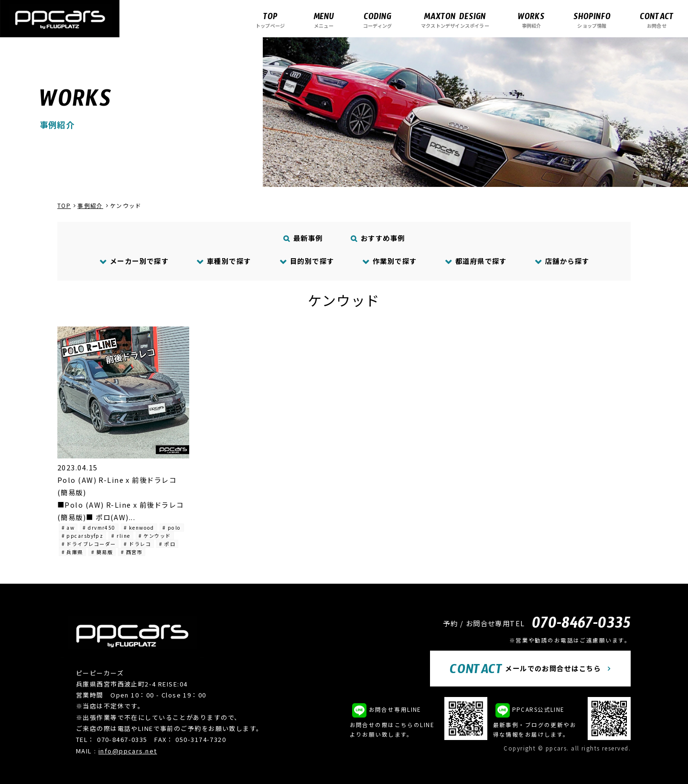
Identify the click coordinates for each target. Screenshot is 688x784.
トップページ (270, 20)
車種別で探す (224, 261)
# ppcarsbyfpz (83, 536)
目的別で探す (307, 261)
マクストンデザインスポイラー (455, 20)
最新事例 (303, 238)
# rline (121, 536)
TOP (64, 206)
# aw (68, 528)
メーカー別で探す (134, 261)
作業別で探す (389, 261)
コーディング (377, 20)
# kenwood (139, 528)
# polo (172, 528)
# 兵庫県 (72, 552)
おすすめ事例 (378, 238)
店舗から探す (562, 261)
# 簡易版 (102, 552)
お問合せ (657, 20)
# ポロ (167, 544)
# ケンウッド (155, 536)
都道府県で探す (476, 261)
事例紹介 (531, 20)
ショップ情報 (592, 20)
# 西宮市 (132, 552)
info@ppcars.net (128, 751)
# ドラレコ (137, 544)
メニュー (324, 20)
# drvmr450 (99, 528)
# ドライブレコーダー (89, 544)
